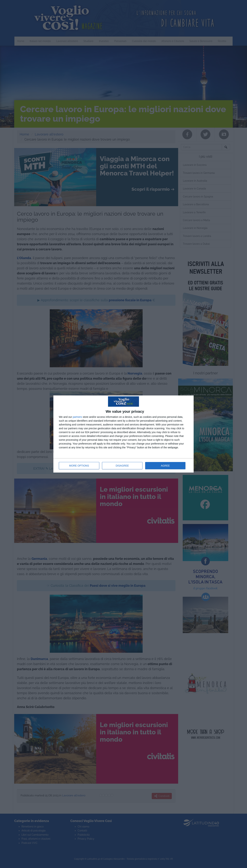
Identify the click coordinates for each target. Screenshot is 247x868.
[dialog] (123, 434)
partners (77, 417)
